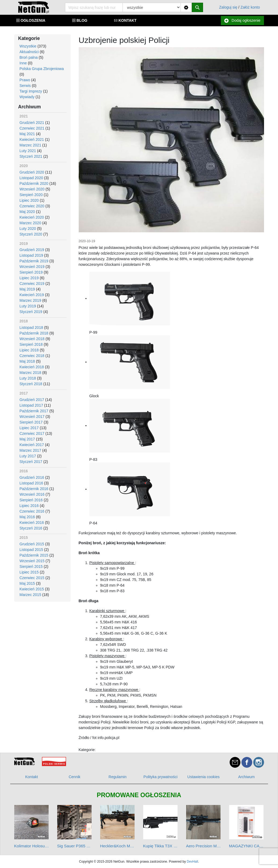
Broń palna (29, 57)
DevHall (192, 862)
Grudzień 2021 (32, 123)
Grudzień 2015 (32, 544)
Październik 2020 (34, 183)
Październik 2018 (34, 333)
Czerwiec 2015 (32, 578)
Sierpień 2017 (31, 422)
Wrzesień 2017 (32, 417)
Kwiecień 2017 (32, 445)
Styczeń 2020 (31, 234)
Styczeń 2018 (31, 384)
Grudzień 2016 (32, 477)
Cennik (75, 777)
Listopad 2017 (31, 405)
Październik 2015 (34, 555)
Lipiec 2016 (29, 506)
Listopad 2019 (31, 255)
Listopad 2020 (31, 178)
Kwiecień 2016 (32, 523)
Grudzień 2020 (32, 172)
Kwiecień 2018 (32, 367)
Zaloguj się (228, 7)
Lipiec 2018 (29, 350)
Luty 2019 (28, 306)
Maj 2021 (27, 134)
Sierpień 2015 (31, 567)
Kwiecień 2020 (32, 217)
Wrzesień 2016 (32, 494)
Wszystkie (28, 46)
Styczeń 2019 (31, 312)
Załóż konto (250, 7)
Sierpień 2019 (31, 272)
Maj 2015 (27, 583)
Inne (23, 63)
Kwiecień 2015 (32, 589)
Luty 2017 (28, 456)
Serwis (25, 86)
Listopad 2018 (31, 328)
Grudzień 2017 (32, 400)
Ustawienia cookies (204, 777)
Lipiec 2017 (29, 428)
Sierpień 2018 (31, 344)
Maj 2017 (27, 439)
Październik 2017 (34, 411)
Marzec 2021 (30, 145)
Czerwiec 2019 (32, 284)
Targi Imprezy (31, 91)
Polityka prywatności (160, 777)
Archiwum (246, 777)
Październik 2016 (34, 489)
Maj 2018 (27, 361)
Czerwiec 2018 (32, 356)
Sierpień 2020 (31, 195)
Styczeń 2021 (31, 156)
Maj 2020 (27, 212)
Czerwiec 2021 (32, 128)
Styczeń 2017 (31, 462)
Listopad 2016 (31, 483)
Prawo (25, 80)
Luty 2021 (28, 151)
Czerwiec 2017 (32, 433)
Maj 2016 (27, 517)
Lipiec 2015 (29, 572)
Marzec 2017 (30, 450)
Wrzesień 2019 (32, 267)
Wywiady (27, 97)
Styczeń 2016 (31, 528)
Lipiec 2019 (29, 278)
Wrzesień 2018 (32, 339)
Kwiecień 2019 (32, 295)
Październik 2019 (34, 261)
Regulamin (118, 777)
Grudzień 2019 (32, 250)
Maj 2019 (27, 289)
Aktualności (29, 52)
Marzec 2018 (30, 373)
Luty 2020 (28, 229)
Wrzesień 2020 (32, 189)
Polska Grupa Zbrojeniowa (42, 69)
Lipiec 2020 (29, 200)
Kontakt (32, 777)
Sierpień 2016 (31, 500)
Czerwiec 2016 (32, 511)
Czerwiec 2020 (32, 206)
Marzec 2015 (30, 595)
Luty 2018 (28, 378)
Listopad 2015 (31, 550)
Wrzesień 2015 (32, 561)
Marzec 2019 (30, 300)
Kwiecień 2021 (32, 139)
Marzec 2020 (30, 223)
